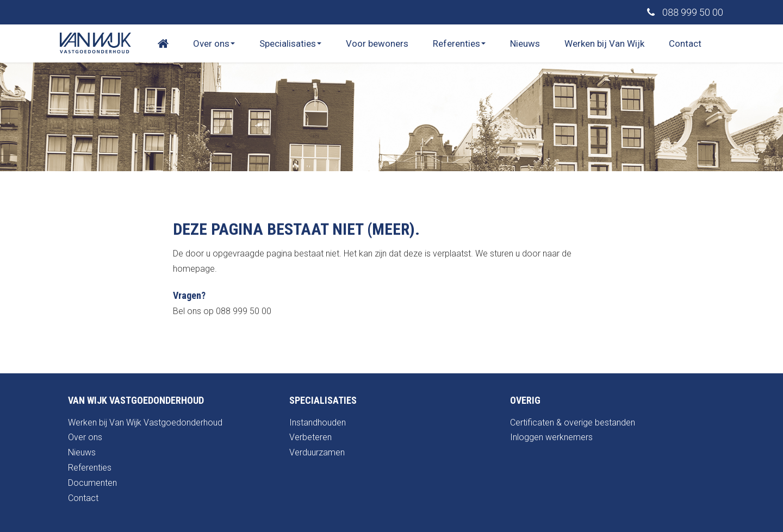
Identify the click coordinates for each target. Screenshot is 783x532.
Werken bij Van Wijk (604, 43)
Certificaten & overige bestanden (573, 423)
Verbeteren (310, 437)
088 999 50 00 (685, 12)
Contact (685, 43)
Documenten (92, 483)
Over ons (214, 43)
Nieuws (525, 43)
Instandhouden (318, 423)
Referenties (459, 43)
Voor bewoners (377, 43)
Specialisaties (290, 43)
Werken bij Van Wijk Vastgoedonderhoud (145, 423)
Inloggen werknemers (551, 437)
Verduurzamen (317, 452)
